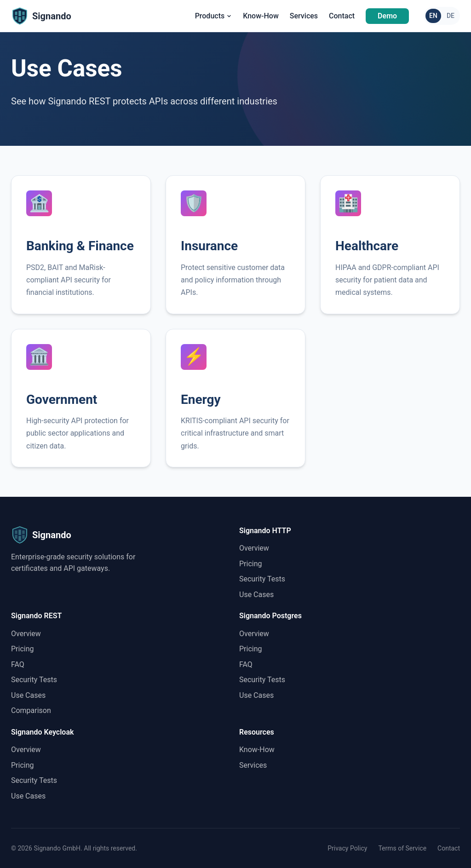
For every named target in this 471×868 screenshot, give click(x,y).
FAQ (18, 664)
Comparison (31, 710)
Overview (254, 548)
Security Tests (262, 579)
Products (214, 16)
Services (304, 16)
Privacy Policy (347, 848)
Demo (387, 16)
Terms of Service (402, 848)
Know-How (261, 16)
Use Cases (256, 595)
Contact (342, 16)
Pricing (251, 564)
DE (451, 16)
